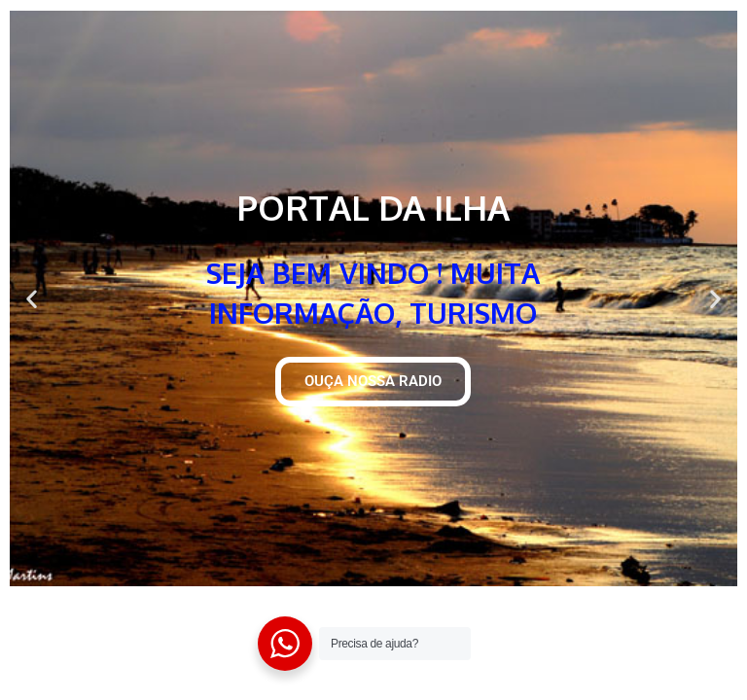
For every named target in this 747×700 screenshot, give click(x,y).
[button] (32, 299)
